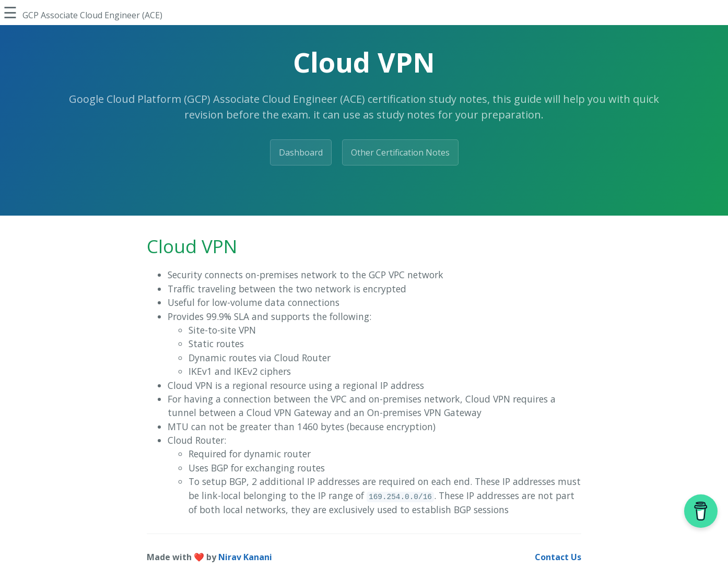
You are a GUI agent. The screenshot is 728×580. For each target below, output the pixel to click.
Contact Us (558, 557)
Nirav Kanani (245, 557)
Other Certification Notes (400, 152)
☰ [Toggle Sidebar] (10, 12)
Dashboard (301, 152)
